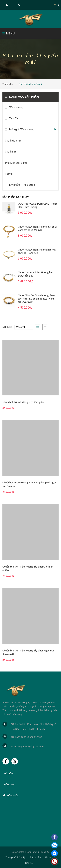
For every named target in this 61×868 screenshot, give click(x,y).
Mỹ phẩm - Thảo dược (22, 185)
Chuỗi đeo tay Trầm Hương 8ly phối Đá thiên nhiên (28, 568)
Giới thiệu (21, 857)
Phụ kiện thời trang (16, 163)
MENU (9, 33)
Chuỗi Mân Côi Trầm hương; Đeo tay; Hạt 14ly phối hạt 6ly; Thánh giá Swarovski (36, 299)
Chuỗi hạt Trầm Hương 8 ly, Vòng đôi (23, 402)
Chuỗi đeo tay (13, 141)
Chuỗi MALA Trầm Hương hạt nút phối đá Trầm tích (37, 251)
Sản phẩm (35, 857)
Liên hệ (29, 863)
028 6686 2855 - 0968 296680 (26, 737)
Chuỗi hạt (10, 152)
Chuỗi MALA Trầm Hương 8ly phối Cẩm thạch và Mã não (37, 228)
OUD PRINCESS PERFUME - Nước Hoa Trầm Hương (38, 205)
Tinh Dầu (14, 118)
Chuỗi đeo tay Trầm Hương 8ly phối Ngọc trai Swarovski (28, 652)
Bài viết (48, 857)
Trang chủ (8, 84)
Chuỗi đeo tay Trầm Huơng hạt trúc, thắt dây (35, 274)
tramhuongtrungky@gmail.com (27, 747)
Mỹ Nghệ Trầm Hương (22, 129)
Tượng (9, 174)
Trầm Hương (16, 107)
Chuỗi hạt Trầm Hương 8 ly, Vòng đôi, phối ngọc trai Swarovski (29, 484)
